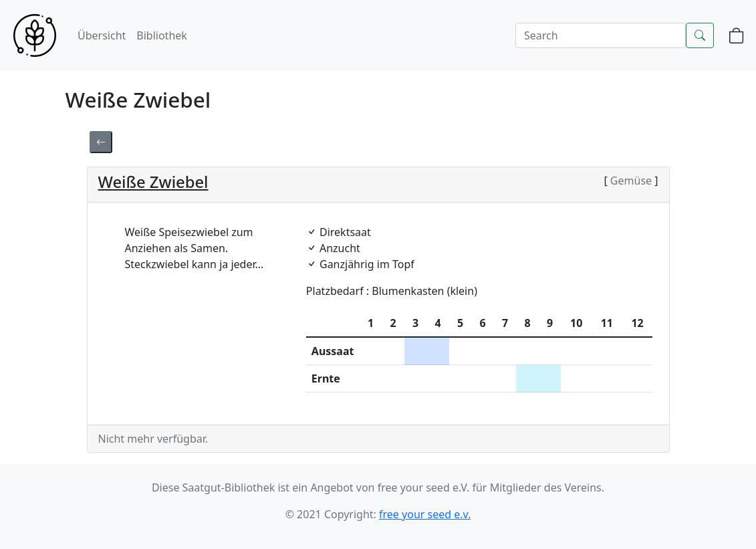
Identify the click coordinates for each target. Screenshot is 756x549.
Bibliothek (162, 35)
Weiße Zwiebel (153, 182)
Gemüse (631, 181)
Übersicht (102, 35)
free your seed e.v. (425, 514)
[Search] (601, 35)
